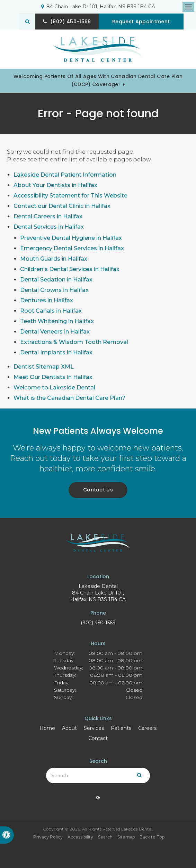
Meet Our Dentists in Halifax (53, 377)
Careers (147, 728)
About (69, 728)
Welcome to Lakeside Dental (54, 387)
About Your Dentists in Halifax (55, 185)
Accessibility (80, 837)
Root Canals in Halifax (51, 311)
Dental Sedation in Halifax (56, 280)
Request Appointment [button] (143, 22)
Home (47, 728)
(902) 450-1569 (98, 623)
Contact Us (98, 490)
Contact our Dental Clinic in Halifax (62, 206)
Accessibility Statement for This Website (70, 196)
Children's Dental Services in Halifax (70, 269)
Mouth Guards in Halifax (54, 259)
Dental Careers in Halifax (48, 216)
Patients (121, 728)
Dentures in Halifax (47, 300)
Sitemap (126, 837)
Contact (98, 738)
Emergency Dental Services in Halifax (72, 248)
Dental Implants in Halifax (56, 352)
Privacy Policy (48, 837)
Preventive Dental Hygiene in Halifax (71, 238)
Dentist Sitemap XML (44, 367)
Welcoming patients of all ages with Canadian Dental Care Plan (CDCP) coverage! (98, 80)
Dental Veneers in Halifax (55, 332)
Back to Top (152, 837)
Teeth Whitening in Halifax (57, 321)
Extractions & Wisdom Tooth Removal (74, 342)
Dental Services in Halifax (49, 227)
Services (94, 728)
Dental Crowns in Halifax (54, 290)
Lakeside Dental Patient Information (65, 175)
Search (105, 837)
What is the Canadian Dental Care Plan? (69, 398)
